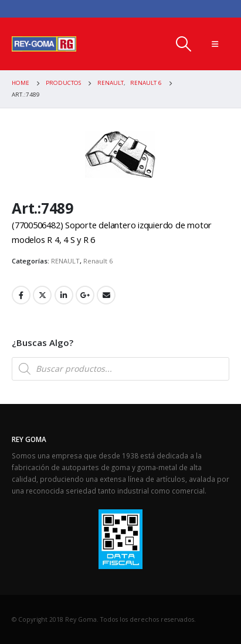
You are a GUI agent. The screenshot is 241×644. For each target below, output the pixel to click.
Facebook (21, 295)
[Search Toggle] (183, 44)
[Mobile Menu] (215, 44)
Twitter (42, 295)
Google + (85, 295)
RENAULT (65, 261)
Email (106, 295)
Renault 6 (98, 261)
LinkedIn (64, 295)
